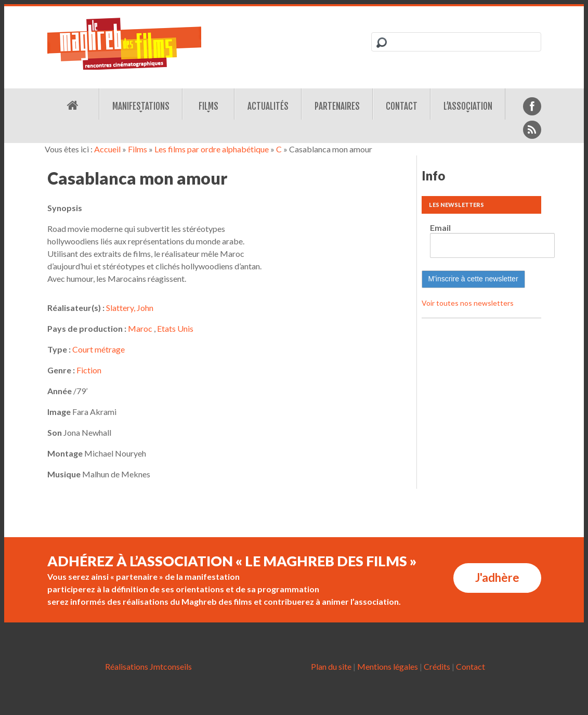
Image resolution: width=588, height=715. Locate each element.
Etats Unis (175, 328)
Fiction (89, 370)
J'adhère (497, 577)
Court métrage (99, 349)
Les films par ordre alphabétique (212, 149)
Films (208, 106)
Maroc (140, 328)
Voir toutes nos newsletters (468, 303)
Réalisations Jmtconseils (148, 666)
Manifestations (141, 106)
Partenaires (337, 106)
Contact (402, 106)
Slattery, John (130, 308)
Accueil (107, 149)
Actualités (268, 106)
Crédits (437, 666)
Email (440, 227)
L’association (468, 106)
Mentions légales (388, 666)
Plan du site (331, 666)
